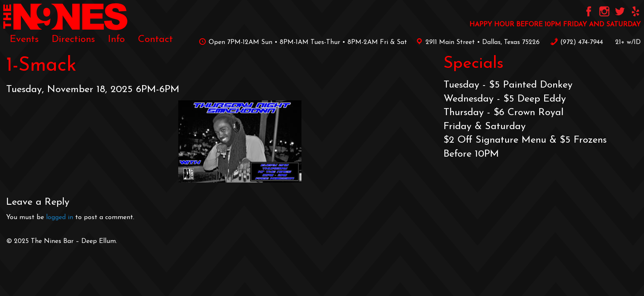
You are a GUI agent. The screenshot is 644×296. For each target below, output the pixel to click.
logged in (60, 217)
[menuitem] (24, 39)
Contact (155, 39)
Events (24, 39)
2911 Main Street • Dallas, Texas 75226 (476, 42)
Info (116, 39)
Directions (73, 39)
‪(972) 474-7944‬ (576, 42)
